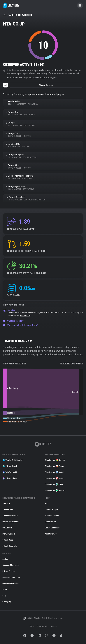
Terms (32, 626)
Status (5, 559)
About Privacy (51, 534)
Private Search (10, 466)
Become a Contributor (11, 577)
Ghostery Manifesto (11, 565)
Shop (5, 589)
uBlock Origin (8, 540)
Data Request (50, 522)
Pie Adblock (7, 528)
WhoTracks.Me (10, 472)
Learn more (26, 316)
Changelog (7, 602)
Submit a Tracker (52, 516)
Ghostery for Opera (54, 478)
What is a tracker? (13, 321)
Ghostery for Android (55, 490)
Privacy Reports (9, 571)
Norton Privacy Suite (11, 522)
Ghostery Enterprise (10, 583)
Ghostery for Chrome (55, 460)
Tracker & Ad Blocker (12, 460)
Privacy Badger (9, 534)
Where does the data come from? (20, 325)
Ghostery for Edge (54, 484)
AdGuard (6, 504)
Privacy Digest (10, 478)
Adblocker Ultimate (10, 516)
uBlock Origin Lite (10, 546)
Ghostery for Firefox (55, 466)
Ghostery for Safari (54, 472)
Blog (4, 596)
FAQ (47, 504)
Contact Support (52, 510)
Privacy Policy (43, 626)
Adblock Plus (8, 510)
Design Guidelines (52, 528)
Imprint (54, 626)
